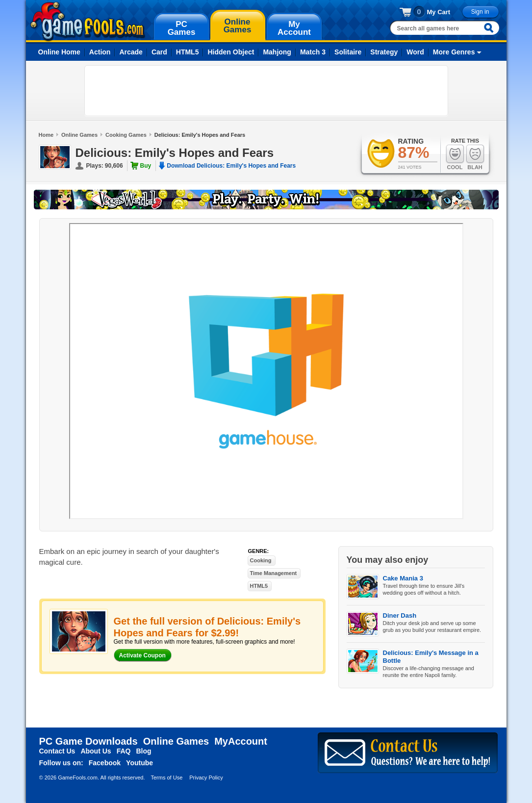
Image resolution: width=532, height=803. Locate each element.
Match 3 (313, 52)
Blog (143, 751)
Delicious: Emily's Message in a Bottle (431, 657)
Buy (146, 166)
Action (100, 52)
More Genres (454, 52)
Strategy (384, 52)
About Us (96, 751)
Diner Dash (400, 615)
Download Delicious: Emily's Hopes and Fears (231, 166)
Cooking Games (126, 135)
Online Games (79, 135)
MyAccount (241, 741)
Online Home (59, 52)
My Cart (439, 12)
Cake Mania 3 (403, 578)
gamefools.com (88, 22)
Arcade (131, 52)
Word (415, 52)
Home (46, 135)
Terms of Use (166, 778)
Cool (455, 157)
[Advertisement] (266, 91)
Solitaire (348, 52)
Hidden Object (231, 52)
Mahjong (277, 52)
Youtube (139, 763)
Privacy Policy (206, 778)
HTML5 (188, 52)
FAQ (124, 751)
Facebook (105, 763)
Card (159, 52)
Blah (475, 157)
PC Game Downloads (89, 741)
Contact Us (57, 751)
